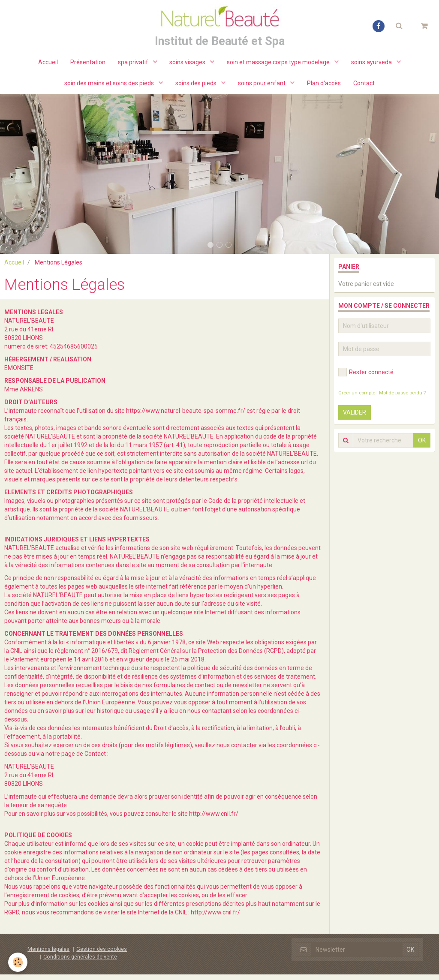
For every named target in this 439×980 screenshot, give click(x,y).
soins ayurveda (373, 64)
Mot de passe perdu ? (402, 398)
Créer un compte (357, 398)
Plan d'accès (324, 86)
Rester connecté (366, 378)
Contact (365, 86)
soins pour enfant (262, 86)
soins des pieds (196, 86)
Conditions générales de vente (80, 962)
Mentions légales (48, 954)
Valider (355, 418)
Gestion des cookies (102, 954)
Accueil (47, 64)
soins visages (188, 64)
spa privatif (133, 64)
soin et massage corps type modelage (280, 64)
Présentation (87, 64)
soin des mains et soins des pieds (109, 86)
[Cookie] (18, 962)
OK (422, 446)
